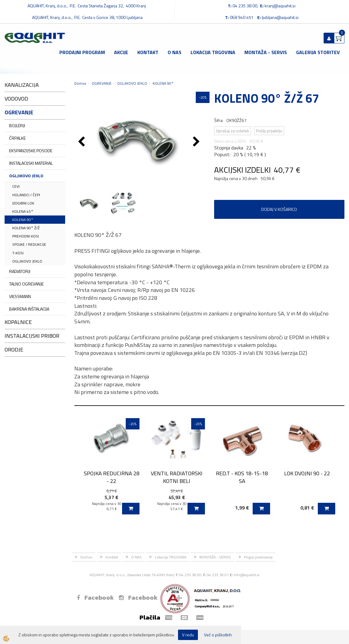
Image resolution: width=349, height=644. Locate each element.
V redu (188, 635)
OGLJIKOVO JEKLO (26, 176)
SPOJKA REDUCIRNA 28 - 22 (112, 477)
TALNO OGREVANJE (26, 284)
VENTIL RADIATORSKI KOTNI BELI (177, 477)
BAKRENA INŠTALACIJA (29, 309)
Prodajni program (82, 52)
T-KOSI (18, 253)
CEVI (16, 186)
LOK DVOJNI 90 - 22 (307, 473)
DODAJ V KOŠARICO (279, 209)
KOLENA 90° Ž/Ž (26, 228)
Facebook (95, 598)
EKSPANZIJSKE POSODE (31, 151)
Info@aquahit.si (247, 575)
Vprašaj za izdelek (233, 131)
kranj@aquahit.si (280, 6)
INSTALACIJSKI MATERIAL (31, 163)
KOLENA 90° (23, 220)
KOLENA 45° (23, 211)
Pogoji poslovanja (258, 557)
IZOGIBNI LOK (23, 203)
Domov (80, 83)
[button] (197, 142)
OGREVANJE (102, 83)
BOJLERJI (17, 125)
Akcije (121, 52)
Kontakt (148, 52)
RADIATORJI (20, 271)
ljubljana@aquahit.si (280, 17)
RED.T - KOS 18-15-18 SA (242, 477)
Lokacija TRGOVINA (213, 52)
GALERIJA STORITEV (318, 52)
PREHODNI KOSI (26, 236)
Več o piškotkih (218, 635)
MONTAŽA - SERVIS (266, 52)
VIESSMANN (20, 296)
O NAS (174, 52)
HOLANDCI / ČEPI (26, 195)
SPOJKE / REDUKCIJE (29, 244)
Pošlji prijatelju (269, 131)
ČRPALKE (17, 138)
